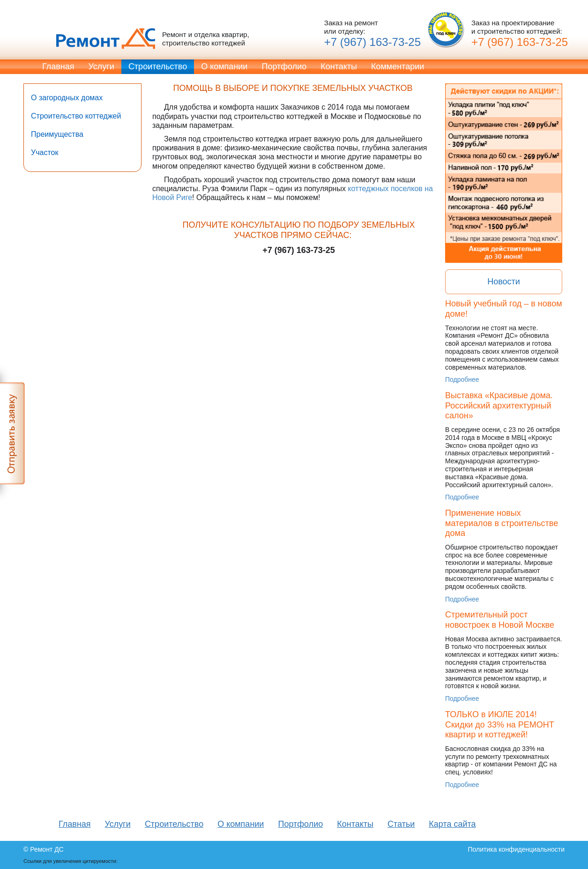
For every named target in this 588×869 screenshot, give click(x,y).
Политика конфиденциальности (516, 849)
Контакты (339, 67)
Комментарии (398, 67)
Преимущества (57, 134)
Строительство (158, 67)
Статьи (401, 824)
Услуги (101, 67)
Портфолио (284, 67)
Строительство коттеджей (76, 116)
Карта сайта (452, 824)
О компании (224, 67)
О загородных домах (67, 98)
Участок (45, 152)
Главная (58, 67)
